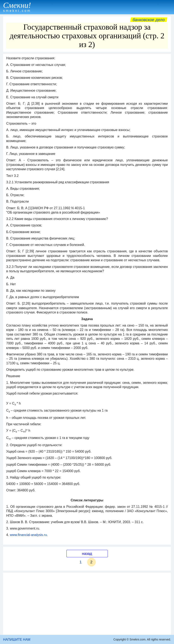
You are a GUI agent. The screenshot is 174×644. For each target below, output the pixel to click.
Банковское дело (149, 20)
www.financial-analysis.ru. (29, 535)
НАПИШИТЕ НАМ (17, 640)
